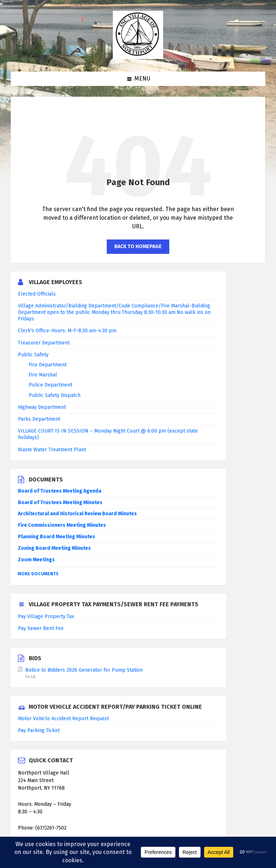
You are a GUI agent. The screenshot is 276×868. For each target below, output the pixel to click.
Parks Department (39, 419)
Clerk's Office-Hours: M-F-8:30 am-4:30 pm (67, 331)
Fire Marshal (43, 375)
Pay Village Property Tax (46, 616)
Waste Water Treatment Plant (52, 450)
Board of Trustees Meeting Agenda (60, 491)
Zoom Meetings (36, 560)
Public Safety (33, 355)
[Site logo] (138, 57)
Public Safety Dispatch (55, 395)
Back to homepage (138, 246)
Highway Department (42, 407)
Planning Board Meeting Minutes (57, 537)
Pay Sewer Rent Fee (41, 628)
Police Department (50, 385)
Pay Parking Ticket (39, 730)
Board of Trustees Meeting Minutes (60, 502)
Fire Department (48, 365)
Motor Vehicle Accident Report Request (63, 719)
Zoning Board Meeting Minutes (54, 548)
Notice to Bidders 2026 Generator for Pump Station (84, 670)
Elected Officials (37, 294)
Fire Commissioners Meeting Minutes (62, 525)
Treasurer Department (44, 343)
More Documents (38, 574)
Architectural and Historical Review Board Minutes (77, 514)
